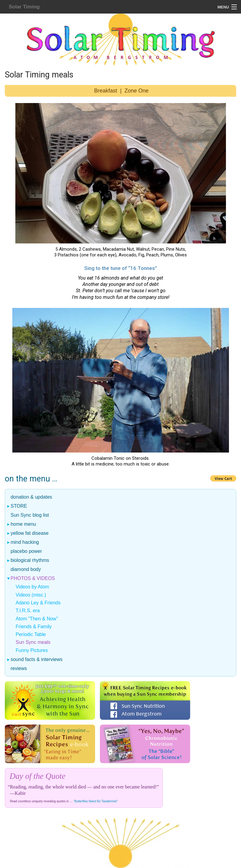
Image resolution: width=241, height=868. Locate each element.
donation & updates (31, 497)
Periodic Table (31, 634)
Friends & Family (34, 627)
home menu (23, 524)
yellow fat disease (30, 533)
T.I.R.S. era (28, 611)
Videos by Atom (32, 587)
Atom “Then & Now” (37, 619)
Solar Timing (24, 7)
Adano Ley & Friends (38, 603)
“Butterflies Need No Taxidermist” (96, 801)
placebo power (26, 551)
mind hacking (25, 542)
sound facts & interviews (37, 660)
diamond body (26, 569)
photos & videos (33, 578)
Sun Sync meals (33, 642)
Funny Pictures (32, 650)
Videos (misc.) (31, 595)
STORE (19, 506)
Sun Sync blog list (30, 515)
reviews (19, 669)
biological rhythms (30, 560)
